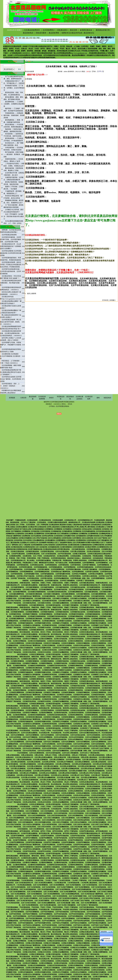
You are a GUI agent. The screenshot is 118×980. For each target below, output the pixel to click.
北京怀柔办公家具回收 (90, 576)
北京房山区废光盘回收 (53, 804)
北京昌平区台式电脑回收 (78, 847)
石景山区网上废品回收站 (89, 757)
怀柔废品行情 (57, 560)
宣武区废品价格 (56, 708)
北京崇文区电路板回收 (25, 648)
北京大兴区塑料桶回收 (100, 827)
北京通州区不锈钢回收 (30, 863)
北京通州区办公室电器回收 (31, 874)
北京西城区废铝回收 (91, 616)
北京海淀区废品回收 (32, 551)
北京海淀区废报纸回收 (37, 704)
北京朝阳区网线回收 (20, 666)
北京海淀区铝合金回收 (78, 686)
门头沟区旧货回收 (64, 880)
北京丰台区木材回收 (44, 751)
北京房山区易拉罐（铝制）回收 (81, 802)
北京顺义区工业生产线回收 (100, 950)
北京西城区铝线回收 (93, 612)
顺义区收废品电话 (102, 932)
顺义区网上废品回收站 (70, 934)
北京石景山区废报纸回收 (30, 780)
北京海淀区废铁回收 (49, 695)
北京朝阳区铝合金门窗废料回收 (30, 670)
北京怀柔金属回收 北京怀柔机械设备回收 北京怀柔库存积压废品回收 (11, 253)
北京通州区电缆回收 (47, 860)
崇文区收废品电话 (102, 632)
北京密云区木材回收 (44, 977)
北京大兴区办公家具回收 (81, 824)
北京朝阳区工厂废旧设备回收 (90, 679)
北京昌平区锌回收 (15, 838)
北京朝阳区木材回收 (44, 677)
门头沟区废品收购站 (13, 880)
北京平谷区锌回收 (15, 914)
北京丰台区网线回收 (20, 739)
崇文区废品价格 (56, 634)
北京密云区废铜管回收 (99, 968)
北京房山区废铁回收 (49, 795)
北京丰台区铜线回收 (83, 742)
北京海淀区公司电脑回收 (61, 697)
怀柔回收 (12, 558)
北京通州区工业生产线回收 (100, 874)
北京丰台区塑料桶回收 (100, 751)
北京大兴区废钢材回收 (75, 816)
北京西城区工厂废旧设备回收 (90, 630)
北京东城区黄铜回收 (17, 587)
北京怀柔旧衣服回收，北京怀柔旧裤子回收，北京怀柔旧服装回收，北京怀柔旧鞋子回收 (11, 239)
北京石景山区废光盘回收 (48, 780)
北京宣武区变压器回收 (76, 713)
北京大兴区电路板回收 (25, 822)
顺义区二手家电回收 (71, 932)
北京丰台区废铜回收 (68, 742)
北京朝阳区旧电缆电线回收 (37, 666)
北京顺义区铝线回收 (93, 936)
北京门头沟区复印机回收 (25, 901)
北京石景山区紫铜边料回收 (70, 769)
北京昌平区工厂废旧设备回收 (90, 854)
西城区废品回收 (25, 607)
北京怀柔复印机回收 (61, 576)
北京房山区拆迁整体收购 (34, 793)
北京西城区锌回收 (15, 614)
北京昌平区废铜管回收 (99, 842)
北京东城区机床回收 (29, 603)
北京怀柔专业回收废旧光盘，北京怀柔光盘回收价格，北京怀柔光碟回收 (11, 271)
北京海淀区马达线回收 (64, 695)
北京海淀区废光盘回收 (53, 704)
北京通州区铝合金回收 (78, 860)
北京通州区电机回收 (61, 863)
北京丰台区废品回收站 (87, 730)
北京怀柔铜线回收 (12, 572)
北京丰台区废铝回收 (91, 739)
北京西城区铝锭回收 (62, 612)
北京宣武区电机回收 (61, 713)
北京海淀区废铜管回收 (99, 692)
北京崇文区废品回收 (17, 551)
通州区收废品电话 (102, 856)
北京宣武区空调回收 (65, 724)
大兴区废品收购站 (12, 807)
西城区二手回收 (46, 607)
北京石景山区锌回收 (49, 762)
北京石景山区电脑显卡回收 (78, 771)
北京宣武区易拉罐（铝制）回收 (81, 726)
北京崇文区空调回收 (65, 650)
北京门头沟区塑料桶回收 (89, 903)
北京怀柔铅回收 (64, 565)
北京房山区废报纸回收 (37, 804)
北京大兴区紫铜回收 (32, 811)
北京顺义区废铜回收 (68, 943)
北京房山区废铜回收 (68, 793)
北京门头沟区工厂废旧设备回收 (87, 905)
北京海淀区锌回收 (15, 688)
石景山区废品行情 (60, 757)
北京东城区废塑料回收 (17, 594)
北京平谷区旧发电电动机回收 (57, 916)
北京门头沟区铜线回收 (34, 894)
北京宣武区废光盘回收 (53, 728)
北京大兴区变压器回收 (76, 813)
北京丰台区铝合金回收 (78, 735)
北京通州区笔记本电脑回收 (97, 871)
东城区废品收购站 (12, 583)
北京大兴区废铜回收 (68, 818)
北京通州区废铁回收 (49, 869)
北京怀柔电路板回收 (47, 574)
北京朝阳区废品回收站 (87, 657)
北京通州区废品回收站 (87, 856)
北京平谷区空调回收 (65, 925)
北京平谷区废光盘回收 (53, 930)
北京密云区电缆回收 (47, 961)
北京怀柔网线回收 (70, 567)
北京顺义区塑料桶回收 (100, 952)
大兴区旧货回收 (58, 807)
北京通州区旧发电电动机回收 (57, 865)
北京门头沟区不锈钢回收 (65, 887)
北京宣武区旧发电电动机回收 (57, 715)
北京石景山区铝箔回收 (60, 771)
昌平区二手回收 (46, 831)
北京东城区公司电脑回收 (61, 598)
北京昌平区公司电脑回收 (61, 847)
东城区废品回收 (25, 583)
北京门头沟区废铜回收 (18, 894)
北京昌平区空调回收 (65, 849)
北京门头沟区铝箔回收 (60, 896)
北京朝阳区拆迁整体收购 (34, 668)
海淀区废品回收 (25, 681)
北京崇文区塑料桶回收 (100, 652)
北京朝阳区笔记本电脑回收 (97, 672)
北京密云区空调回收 (65, 974)
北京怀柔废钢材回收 (16, 569)
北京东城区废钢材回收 (75, 592)
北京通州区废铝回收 (91, 865)
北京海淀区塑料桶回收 (100, 701)
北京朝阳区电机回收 (61, 663)
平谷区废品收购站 (12, 907)
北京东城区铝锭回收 (62, 587)
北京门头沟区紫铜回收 (57, 885)
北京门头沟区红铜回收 (51, 892)
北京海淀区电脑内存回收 (43, 697)
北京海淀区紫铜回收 (32, 686)
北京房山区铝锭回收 (62, 786)
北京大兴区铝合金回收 (78, 811)
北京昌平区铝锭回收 (62, 836)
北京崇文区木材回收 (44, 652)
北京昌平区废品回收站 (87, 831)
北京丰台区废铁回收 (49, 744)
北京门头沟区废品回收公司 (24, 883)
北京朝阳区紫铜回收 (32, 661)
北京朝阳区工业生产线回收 (100, 675)
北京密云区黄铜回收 (17, 961)
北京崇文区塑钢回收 (46, 639)
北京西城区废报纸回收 (37, 630)
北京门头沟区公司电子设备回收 (90, 898)
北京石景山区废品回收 (78, 551)
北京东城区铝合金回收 (78, 587)
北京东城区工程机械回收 (52, 594)
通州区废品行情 (44, 858)
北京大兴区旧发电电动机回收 (57, 816)
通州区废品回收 (25, 856)
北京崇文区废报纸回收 (37, 654)
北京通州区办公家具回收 (81, 874)
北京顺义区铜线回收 (83, 943)
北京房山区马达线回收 (64, 795)
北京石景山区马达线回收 (23, 771)
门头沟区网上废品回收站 (89, 883)
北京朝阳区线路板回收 (93, 663)
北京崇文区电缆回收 (47, 637)
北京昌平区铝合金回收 (78, 836)
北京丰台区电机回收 (61, 737)
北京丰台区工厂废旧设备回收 (90, 753)
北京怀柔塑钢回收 (103, 565)
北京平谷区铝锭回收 (62, 912)
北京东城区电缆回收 (47, 587)
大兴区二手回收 (46, 807)
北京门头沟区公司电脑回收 (28, 898)
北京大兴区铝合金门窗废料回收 (30, 820)
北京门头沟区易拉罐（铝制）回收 (68, 903)
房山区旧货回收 (58, 782)
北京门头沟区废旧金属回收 (43, 883)
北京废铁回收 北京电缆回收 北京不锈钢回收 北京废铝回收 (10, 356)
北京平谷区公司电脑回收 (61, 923)
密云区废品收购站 (12, 957)
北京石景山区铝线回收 (18, 762)
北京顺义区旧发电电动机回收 (57, 941)
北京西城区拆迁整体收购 (34, 619)
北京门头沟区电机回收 (99, 887)
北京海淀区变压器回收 (76, 688)
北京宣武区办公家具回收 (81, 724)
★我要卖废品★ (86, 30)
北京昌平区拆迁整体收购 (34, 842)
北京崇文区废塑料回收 (17, 643)
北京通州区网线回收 (20, 865)
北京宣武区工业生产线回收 (100, 724)
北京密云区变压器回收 (76, 963)
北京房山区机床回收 (29, 802)
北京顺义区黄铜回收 (17, 936)
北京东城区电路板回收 (25, 598)
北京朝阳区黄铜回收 (17, 661)
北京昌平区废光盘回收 (53, 854)
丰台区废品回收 (25, 730)
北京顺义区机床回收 (29, 952)
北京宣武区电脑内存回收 (43, 722)
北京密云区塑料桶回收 (100, 977)
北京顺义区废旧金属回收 (29, 934)
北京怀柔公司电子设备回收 (25, 576)
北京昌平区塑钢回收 (46, 838)
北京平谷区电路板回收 (25, 923)
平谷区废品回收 (25, 907)
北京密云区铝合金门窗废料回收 (30, 970)
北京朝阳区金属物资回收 (61, 677)
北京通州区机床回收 (29, 876)
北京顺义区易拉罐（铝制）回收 (81, 952)
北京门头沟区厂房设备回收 (100, 901)
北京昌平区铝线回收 (93, 836)
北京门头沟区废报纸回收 (30, 905)
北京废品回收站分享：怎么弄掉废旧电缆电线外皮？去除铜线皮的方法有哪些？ (11, 246)
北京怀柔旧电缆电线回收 (85, 567)
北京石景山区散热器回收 (46, 764)
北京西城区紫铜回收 (32, 612)
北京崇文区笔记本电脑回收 (97, 648)
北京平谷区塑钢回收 (46, 914)
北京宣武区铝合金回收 (78, 710)
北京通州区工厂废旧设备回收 (90, 878)
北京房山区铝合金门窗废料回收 (30, 795)
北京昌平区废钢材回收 (75, 840)
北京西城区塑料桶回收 (100, 628)
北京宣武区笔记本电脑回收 (97, 722)
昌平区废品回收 (25, 831)
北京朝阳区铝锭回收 (62, 661)
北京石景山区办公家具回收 (60, 775)
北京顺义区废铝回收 (91, 941)
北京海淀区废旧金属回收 (29, 684)
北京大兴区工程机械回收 (52, 818)
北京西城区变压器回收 (76, 614)
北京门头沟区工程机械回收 (67, 905)
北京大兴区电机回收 (61, 813)
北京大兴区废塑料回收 (17, 818)
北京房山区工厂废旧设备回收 (90, 804)
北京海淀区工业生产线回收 (100, 699)
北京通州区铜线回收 (83, 867)
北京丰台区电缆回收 (47, 735)
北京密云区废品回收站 (87, 957)
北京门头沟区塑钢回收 (82, 887)
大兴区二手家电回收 (71, 807)
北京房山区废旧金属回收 (29, 784)
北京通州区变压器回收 (76, 863)
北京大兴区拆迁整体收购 (34, 818)
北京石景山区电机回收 (99, 762)
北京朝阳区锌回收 (15, 663)
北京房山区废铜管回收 (99, 793)
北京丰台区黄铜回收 (17, 735)
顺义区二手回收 (46, 932)
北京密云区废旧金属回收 (29, 959)
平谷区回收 (35, 907)
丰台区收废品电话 (102, 730)
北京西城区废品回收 (93, 549)
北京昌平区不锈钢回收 (30, 838)
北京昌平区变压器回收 (76, 838)
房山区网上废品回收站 (70, 784)
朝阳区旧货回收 (58, 657)
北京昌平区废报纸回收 (37, 854)
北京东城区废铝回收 (91, 592)
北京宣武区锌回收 (15, 713)
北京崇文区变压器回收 (76, 639)
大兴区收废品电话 (102, 807)
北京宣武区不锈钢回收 (30, 713)
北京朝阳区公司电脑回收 (61, 672)
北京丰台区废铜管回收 (99, 742)
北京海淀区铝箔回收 (98, 695)
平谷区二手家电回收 (71, 907)
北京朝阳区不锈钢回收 (30, 663)
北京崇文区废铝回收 (91, 641)
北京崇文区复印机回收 (49, 650)
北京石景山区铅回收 (34, 762)
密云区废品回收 (25, 957)
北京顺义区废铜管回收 (99, 943)
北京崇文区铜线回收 (83, 643)
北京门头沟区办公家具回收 (60, 901)
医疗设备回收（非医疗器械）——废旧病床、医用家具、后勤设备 (14, 154)
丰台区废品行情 (44, 733)
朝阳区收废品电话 (102, 657)
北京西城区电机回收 (61, 614)
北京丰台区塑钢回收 (46, 737)
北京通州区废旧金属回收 (29, 858)
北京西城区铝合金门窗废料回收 (30, 621)
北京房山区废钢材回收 (75, 791)
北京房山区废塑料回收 (17, 793)
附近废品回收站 (100, 53)
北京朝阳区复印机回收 (49, 675)
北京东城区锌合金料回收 (81, 596)
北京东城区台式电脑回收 (78, 598)
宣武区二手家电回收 (71, 706)
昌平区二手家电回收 (71, 831)
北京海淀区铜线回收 (83, 692)
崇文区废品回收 (25, 632)
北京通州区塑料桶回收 (100, 876)
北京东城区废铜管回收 (99, 594)
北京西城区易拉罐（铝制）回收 (81, 628)
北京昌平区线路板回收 (93, 838)
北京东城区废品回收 (78, 549)
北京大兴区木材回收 (44, 827)
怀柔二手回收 (21, 558)
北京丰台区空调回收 (65, 748)
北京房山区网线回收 (20, 791)
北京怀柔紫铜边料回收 (42, 572)
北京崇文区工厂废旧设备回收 (90, 654)
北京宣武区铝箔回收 (98, 719)
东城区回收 (35, 583)
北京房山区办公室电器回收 (31, 800)
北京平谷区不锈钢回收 (30, 914)
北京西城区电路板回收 (25, 623)
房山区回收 (35, 782)
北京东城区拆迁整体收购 (34, 594)
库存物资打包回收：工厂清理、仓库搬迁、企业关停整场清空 (14, 88)
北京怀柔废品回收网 (64, 53)
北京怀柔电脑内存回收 (63, 574)
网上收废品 (31, 560)
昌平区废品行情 (44, 833)
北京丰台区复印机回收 (49, 748)
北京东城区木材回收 (44, 603)
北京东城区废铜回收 (68, 594)
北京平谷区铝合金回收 (78, 912)
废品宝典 (73, 30)
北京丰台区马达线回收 (64, 744)
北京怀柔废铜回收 (105, 569)
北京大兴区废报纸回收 (37, 829)
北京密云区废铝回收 (91, 965)
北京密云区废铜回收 (68, 968)
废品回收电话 (28, 33)
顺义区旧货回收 (58, 932)
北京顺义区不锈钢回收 (30, 939)
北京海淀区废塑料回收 (17, 692)
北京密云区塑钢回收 (46, 963)
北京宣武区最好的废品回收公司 (90, 708)
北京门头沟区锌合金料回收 (42, 896)
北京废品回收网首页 (32, 30)
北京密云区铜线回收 (83, 968)
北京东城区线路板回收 (93, 590)
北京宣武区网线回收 (20, 715)
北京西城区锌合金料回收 (81, 621)
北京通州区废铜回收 (68, 867)
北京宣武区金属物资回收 (61, 726)
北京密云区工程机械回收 (52, 968)
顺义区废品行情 (44, 934)
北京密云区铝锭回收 (62, 961)
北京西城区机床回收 (29, 628)
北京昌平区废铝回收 (91, 840)
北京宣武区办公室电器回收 (31, 724)
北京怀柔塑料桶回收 (98, 578)
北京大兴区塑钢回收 (46, 813)
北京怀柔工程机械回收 (90, 569)
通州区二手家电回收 (71, 856)
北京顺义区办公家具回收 (81, 950)
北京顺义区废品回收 (79, 554)
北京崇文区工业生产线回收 (100, 650)
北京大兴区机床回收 (29, 827)
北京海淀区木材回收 (44, 701)
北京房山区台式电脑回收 (78, 798)
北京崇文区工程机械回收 (52, 643)
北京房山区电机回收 (61, 789)
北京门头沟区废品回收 (49, 554)
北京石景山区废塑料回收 (68, 766)
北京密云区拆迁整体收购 (34, 968)
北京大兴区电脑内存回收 (43, 822)
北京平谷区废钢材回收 (75, 916)
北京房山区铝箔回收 (98, 795)
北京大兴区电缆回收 (47, 811)
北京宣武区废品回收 (47, 551)
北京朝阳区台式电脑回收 (78, 672)
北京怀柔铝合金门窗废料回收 (61, 572)
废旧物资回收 (48, 58)
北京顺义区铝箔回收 (98, 945)
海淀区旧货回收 (58, 681)
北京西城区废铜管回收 (99, 619)
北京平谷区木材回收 (44, 927)
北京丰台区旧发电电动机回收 (57, 739)
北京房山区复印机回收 (49, 800)
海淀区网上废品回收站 (70, 684)
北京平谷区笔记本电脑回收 (97, 923)
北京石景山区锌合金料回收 (42, 771)
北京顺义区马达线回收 (64, 945)
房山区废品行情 (44, 784)
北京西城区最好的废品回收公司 (90, 610)
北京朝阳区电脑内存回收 (43, 672)
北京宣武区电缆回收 (47, 710)
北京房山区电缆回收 (47, 786)
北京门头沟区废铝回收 (34, 892)
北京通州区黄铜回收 (17, 860)
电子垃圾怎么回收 (61, 563)
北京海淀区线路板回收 (93, 688)
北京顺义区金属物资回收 (61, 952)
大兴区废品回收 (25, 807)
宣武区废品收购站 (12, 706)
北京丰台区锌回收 (15, 737)
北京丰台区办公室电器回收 (31, 748)
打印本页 (105, 300)
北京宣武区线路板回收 (93, 713)
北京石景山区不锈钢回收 (65, 762)
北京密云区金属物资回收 (61, 977)
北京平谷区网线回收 (20, 916)
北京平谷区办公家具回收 (81, 925)
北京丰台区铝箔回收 (98, 744)
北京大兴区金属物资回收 (61, 827)
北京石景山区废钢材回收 (17, 766)
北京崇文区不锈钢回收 (30, 639)
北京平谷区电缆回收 (47, 912)
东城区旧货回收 (58, 583)
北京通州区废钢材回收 (75, 865)
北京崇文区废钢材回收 (75, 641)
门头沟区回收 (39, 880)
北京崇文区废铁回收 (49, 645)
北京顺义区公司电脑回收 (61, 948)
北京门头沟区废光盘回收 (48, 905)
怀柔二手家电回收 (43, 558)
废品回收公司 (106, 55)
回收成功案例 (41, 33)
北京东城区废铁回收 (49, 596)
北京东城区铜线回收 (83, 594)
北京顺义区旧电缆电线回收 (37, 941)
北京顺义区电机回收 (61, 939)
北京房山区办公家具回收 (81, 800)
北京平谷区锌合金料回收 (81, 921)
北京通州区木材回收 (44, 876)
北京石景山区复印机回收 (25, 775)
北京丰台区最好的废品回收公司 (90, 733)
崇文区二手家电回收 (71, 632)
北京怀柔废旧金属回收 (43, 560)
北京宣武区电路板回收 (25, 722)
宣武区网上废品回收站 (70, 708)
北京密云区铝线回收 (93, 961)
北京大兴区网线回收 (20, 816)
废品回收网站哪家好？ (79, 55)
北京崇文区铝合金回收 (78, 637)
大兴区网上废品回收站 (70, 809)
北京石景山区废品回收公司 (24, 757)
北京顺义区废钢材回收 (75, 941)
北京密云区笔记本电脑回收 (97, 972)
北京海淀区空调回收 (65, 699)
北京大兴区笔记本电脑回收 (97, 822)
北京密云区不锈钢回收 (30, 963)
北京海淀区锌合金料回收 (81, 695)
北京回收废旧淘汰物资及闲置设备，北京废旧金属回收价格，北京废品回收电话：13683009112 (11, 333)
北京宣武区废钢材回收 (75, 715)
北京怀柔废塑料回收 (58, 569)
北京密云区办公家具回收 (81, 974)
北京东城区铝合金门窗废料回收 (30, 596)
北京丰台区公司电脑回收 (61, 746)
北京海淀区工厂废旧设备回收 (90, 704)
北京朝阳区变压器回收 (76, 663)
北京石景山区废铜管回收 (52, 769)
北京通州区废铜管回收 (99, 867)
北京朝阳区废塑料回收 (17, 668)
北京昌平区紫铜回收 (32, 836)
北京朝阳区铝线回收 (93, 661)
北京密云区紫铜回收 (32, 961)
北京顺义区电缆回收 (47, 936)
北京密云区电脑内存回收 (43, 972)
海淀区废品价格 (56, 684)
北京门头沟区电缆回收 (73, 885)
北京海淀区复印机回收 (49, 699)
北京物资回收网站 (15, 556)
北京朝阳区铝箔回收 (98, 670)
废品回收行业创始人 (74, 558)
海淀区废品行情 (44, 684)
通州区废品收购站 (12, 856)
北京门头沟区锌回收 (49, 887)
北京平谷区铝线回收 (93, 912)
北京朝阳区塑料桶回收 (100, 677)
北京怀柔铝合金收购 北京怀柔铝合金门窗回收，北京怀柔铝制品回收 (11, 379)
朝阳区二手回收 (46, 657)
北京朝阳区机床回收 (29, 677)
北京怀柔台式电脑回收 (96, 574)
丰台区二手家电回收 (71, 730)
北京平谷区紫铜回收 (32, 912)
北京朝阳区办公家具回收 (81, 675)
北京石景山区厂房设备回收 (100, 775)
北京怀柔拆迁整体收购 (73, 569)
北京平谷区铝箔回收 (98, 921)
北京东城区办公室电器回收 (31, 601)
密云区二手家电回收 (71, 957)
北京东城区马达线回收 (64, 596)
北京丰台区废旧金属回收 (29, 733)
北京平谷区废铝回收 (91, 916)
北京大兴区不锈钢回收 (30, 813)
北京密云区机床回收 (29, 977)
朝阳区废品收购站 (12, 657)
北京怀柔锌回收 (75, 565)
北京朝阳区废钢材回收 (75, 666)
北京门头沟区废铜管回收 (52, 894)
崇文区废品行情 (44, 634)
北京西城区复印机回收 (49, 625)
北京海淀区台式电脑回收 (78, 697)
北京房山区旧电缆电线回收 (37, 791)
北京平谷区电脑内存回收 (43, 923)
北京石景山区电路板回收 (96, 771)
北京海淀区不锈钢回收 (30, 688)
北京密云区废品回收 (94, 554)
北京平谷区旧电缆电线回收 (37, 916)
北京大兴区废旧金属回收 (29, 809)
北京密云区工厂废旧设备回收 (90, 979)
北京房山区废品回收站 (87, 782)
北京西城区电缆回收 (47, 612)
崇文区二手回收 (46, 632)
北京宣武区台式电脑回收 (78, 722)
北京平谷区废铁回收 (49, 921)
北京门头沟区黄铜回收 (40, 885)
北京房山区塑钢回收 (46, 789)
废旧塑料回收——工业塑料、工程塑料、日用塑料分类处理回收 (14, 104)
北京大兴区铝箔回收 (98, 820)
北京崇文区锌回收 (15, 639)
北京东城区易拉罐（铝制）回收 (81, 603)
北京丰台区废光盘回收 (53, 753)
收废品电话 (107, 398)
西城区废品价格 (56, 610)
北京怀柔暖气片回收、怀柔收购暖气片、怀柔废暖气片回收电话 (11, 345)
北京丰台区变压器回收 (76, 737)
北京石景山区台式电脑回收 (48, 773)
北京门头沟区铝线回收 (18, 887)
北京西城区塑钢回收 (46, 614)
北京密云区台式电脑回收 (78, 972)
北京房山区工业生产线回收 (100, 800)
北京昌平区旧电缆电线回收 (37, 840)
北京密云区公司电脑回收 (61, 972)
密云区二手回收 (46, 957)
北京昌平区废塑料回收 (17, 842)
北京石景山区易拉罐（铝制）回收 (68, 777)
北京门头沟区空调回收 (42, 901)
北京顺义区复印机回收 (49, 950)
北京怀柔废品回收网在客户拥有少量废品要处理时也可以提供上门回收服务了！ (11, 372)
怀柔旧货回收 (31, 558)
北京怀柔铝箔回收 (17, 574)
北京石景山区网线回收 (63, 764)
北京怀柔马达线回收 (92, 572)
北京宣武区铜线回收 (83, 717)
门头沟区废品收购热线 (24, 885)
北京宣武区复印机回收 (49, 724)
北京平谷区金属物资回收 (61, 927)
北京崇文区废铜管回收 (99, 643)
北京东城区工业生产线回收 (100, 601)
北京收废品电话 (98, 558)
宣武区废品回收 (25, 706)
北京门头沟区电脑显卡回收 (78, 896)
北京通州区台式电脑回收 (78, 871)
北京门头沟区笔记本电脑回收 (68, 898)
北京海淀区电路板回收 (25, 697)
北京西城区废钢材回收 (75, 616)
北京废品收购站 (75, 556)
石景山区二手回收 (51, 755)
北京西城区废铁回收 (49, 621)
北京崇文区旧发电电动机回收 (57, 641)
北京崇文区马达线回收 (64, 645)
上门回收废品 (110, 53)
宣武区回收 (35, 706)
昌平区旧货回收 (58, 831)
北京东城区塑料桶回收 (100, 603)
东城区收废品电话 (102, 583)
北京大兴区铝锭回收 (62, 811)
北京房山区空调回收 (65, 800)
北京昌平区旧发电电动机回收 (57, 840)
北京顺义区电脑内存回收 (43, 948)
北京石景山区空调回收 (42, 775)
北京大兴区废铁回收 (49, 820)
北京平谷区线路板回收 (93, 914)
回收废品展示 (62, 30)
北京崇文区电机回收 (61, 639)
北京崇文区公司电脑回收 (61, 648)
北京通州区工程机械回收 (52, 867)
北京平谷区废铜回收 (68, 918)
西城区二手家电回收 (71, 607)
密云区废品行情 (44, 959)
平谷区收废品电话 (102, 907)
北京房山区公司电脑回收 (61, 798)
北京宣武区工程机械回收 (52, 717)
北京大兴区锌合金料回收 (81, 820)
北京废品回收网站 (63, 556)
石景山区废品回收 (27, 755)
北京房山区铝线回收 (93, 786)
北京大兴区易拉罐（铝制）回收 (81, 827)
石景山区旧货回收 (64, 755)
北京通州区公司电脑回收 (61, 871)
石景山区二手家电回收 (79, 755)
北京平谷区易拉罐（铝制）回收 (81, 927)
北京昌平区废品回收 (18, 554)
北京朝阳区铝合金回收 (78, 661)
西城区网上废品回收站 (70, 610)
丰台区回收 (35, 730)
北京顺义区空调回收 (65, 950)
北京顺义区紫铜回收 (32, 936)
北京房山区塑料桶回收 (100, 802)
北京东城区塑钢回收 (46, 590)
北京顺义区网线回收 (20, 941)
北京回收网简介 (49, 30)
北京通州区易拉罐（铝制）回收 (81, 876)
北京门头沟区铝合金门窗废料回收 (92, 894)
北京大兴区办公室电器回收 (31, 824)
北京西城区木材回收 (44, 628)
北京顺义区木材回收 (44, 952)
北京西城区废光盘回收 (53, 630)
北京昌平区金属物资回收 (61, 851)
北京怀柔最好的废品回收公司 (98, 560)
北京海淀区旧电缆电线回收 (37, 690)
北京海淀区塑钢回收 (46, 688)
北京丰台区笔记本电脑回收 (97, 746)
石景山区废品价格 (73, 757)
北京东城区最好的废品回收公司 (90, 585)
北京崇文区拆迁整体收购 (34, 643)
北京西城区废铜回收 (68, 619)
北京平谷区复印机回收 (49, 925)
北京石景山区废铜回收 (18, 769)
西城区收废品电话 (102, 607)
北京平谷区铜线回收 (83, 918)
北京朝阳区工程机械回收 (52, 668)
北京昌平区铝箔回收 (98, 845)
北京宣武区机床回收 (29, 726)
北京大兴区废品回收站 (87, 807)
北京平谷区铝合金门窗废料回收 (30, 921)
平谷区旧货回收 (58, 907)
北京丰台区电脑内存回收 (43, 746)
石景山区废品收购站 (13, 755)
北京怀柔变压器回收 (25, 567)
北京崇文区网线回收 (20, 641)
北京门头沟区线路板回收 (28, 889)
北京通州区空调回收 (65, 874)
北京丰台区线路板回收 (93, 737)
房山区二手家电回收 (71, 782)
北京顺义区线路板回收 (93, 939)
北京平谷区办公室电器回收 (31, 925)
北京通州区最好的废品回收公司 (90, 858)
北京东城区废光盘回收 (53, 605)
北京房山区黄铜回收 (17, 786)
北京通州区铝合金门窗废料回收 (30, 869)
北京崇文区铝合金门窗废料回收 (30, 645)
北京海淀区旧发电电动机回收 (57, 690)
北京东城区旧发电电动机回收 (57, 592)
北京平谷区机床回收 (29, 927)
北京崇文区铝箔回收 (98, 645)
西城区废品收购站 (12, 607)
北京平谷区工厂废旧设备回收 (90, 930)
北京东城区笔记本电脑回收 (97, 598)
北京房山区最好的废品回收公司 (90, 784)
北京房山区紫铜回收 (32, 786)
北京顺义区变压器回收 (76, 939)
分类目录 (23, 398)
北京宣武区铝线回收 (93, 710)
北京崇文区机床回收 (29, 652)
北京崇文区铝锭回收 (62, 637)
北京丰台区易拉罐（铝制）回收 (81, 751)
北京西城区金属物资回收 (61, 628)
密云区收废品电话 (102, 957)
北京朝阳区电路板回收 (25, 672)
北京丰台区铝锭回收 (62, 735)
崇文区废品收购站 (12, 632)
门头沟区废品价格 (73, 883)
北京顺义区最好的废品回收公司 (90, 934)
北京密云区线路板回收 (93, 963)
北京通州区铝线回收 (93, 860)
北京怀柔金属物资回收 (61, 578)
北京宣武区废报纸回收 (37, 728)
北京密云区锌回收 (15, 963)
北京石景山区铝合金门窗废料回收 (92, 769)
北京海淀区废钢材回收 (75, 690)
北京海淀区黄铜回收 (17, 686)
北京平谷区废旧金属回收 (29, 910)
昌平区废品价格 (56, 833)
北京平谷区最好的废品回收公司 (90, 910)
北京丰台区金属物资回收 (61, 751)
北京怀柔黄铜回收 (88, 563)
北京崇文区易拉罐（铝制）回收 (81, 652)
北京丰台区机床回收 (29, 751)
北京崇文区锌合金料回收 (81, 645)
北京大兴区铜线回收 (83, 818)
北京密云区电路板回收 (25, 972)
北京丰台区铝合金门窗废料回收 (30, 744)
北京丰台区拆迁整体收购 (34, 742)
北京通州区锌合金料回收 (81, 869)
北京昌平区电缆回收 (47, 836)
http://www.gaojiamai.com (79, 53)
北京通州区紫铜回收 (32, 860)
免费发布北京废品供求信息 (72, 33)
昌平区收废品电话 (102, 831)
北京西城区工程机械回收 (52, 619)
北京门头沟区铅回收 (34, 887)
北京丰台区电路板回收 (25, 746)
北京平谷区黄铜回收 (17, 912)
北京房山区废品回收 (93, 551)
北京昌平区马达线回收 (64, 845)
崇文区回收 (35, 632)
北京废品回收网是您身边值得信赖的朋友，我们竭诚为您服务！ (11, 283)
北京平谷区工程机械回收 (52, 918)
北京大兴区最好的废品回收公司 (90, 809)
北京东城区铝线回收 (93, 587)
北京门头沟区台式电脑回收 (48, 898)
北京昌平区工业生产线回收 (100, 849)
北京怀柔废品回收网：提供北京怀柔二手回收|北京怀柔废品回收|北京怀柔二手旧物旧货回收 (11, 265)
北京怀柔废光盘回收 (52, 581)
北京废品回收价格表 (46, 53)
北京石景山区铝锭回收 (90, 760)
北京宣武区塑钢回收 (46, 713)
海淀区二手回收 (46, 681)
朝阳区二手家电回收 (71, 657)
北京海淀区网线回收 (20, 690)
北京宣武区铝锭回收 (62, 710)
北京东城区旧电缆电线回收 (37, 592)
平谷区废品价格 (56, 910)
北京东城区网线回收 (20, 592)
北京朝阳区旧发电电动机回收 (57, 666)
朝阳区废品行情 (44, 659)
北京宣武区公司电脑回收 (61, 722)
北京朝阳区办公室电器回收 (31, 675)
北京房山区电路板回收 (25, 798)
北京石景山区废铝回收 (34, 766)
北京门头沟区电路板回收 (96, 896)
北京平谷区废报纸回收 (37, 930)
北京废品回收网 (16, 46)
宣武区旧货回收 (58, 706)
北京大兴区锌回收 (15, 813)
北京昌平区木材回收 (44, 851)
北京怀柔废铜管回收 (26, 572)
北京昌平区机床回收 (29, 851)
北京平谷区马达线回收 (64, 921)
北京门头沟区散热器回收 (46, 889)
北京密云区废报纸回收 (37, 979)
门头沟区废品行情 (60, 883)
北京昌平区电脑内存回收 (43, 847)
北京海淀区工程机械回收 (52, 692)
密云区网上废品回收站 (70, 959)
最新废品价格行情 (102, 30)
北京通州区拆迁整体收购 (34, 867)
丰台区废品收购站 (12, 730)
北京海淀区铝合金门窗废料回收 (30, 695)
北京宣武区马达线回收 (64, 719)
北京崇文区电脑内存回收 (43, 648)
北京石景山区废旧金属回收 (43, 757)
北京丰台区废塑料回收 (17, 742)
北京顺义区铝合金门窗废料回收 (30, 945)
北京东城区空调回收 (65, 601)
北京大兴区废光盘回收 (53, 829)
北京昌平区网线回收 (20, 840)
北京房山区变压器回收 (76, 789)
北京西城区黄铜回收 (17, 612)
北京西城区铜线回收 (83, 619)
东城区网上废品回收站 (70, 585)
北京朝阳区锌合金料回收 (81, 670)
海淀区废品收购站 (12, 681)
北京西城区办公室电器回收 (31, 625)
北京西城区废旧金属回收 (29, 610)
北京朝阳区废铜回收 (68, 668)
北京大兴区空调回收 (65, 824)
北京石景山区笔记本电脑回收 (68, 773)
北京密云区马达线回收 (64, 970)
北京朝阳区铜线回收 (83, 668)
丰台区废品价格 (56, 733)
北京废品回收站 (8, 58)
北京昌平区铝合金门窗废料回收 (30, 845)
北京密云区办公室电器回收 (31, 974)
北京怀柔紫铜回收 (102, 563)
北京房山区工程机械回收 (52, 793)
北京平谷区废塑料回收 (17, 918)
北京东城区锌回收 (15, 590)
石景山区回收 (39, 755)
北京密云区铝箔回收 (98, 970)
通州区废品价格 (56, 858)
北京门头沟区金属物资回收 (46, 903)
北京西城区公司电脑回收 (61, 623)
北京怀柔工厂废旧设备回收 (85, 581)
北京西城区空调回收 (65, 625)
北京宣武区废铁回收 (49, 719)
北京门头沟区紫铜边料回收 (70, 894)
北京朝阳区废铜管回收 (99, 668)
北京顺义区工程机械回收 (52, 943)
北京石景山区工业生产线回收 (80, 775)
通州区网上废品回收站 (70, 858)
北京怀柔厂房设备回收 (18, 578)
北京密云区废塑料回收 (17, 968)
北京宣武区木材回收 (44, 726)
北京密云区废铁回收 (49, 970)
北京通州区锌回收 (15, 863)
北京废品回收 (87, 556)
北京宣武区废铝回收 (91, 715)
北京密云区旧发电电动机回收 (57, 965)
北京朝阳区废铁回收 (49, 670)
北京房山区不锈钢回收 (30, 789)
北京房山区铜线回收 (83, 793)
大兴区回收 (35, 807)
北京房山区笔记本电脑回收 (97, 798)
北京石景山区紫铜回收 (57, 760)
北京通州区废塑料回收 (17, 867)
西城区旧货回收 (58, 607)
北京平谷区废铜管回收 (99, 918)
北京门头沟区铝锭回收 (90, 885)
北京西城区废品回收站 (87, 607)
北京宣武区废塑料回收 (17, 717)
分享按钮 (28, 79)
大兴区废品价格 (56, 809)
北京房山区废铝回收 (91, 791)
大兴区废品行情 (44, 809)
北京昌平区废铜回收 (68, 842)
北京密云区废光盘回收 (54, 979)
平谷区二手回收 (46, 907)
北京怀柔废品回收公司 (18, 560)
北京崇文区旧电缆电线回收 (37, 641)
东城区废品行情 (44, 585)
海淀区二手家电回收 (71, 681)
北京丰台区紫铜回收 (32, 735)
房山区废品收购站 (12, 782)
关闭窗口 (113, 300)
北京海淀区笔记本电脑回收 (97, 697)
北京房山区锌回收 (15, 789)
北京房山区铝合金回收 (78, 786)
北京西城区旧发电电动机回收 (57, 616)
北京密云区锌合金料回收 (81, 970)
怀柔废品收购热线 (75, 563)
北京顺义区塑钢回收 (46, 939)
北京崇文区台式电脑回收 (78, 648)
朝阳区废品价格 (56, 659)
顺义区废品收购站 (12, 932)
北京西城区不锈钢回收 (30, 614)
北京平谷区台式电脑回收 (78, 923)
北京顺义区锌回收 (15, 939)
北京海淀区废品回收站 (87, 681)
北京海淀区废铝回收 (91, 690)
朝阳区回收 (35, 657)
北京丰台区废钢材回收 (75, 739)
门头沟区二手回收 (51, 880)
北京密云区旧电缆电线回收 (37, 965)
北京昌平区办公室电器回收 (31, 849)
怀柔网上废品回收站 (80, 560)
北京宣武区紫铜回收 (32, 710)
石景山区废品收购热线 (24, 760)
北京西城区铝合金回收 (78, 612)
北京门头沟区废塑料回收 (68, 892)
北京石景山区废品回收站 (96, 755)
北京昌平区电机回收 (61, 838)
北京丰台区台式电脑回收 (78, 746)
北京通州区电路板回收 (25, 871)
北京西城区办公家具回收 (81, 625)
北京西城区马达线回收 (64, 621)
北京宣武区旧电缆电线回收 (37, 715)
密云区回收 (35, 957)
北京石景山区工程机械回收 (67, 780)
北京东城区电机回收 (61, 590)
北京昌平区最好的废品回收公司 (90, 833)
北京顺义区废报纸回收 (37, 954)
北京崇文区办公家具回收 (81, 650)
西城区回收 (35, 607)
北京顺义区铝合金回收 (78, 936)
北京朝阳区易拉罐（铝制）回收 (81, 677)
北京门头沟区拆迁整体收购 (87, 892)
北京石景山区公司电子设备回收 (90, 773)
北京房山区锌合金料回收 (81, 795)
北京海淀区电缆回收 (47, 686)
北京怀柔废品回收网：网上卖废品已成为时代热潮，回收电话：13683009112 (11, 322)
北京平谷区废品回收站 (87, 907)
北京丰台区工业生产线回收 (100, 748)
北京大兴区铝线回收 (93, 811)
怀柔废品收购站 (98, 556)
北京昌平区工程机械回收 (52, 842)
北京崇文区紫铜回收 (32, 637)
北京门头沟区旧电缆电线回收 (81, 889)
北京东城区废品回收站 (87, 583)
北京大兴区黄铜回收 (17, 811)
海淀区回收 (35, 681)
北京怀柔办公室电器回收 (44, 576)
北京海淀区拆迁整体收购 (34, 692)
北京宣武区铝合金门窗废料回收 (30, 719)
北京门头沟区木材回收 (28, 903)
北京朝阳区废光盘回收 (53, 679)
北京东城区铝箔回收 (98, 596)
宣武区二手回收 (46, 706)
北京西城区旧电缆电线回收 (37, 616)
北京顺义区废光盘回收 (53, 954)
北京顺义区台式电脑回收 (78, 948)
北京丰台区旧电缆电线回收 (37, 739)
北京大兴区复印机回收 (49, 824)
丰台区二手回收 (46, 730)
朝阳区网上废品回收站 (70, 659)
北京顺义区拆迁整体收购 (34, 943)
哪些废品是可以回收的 (47, 563)
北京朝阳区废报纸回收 (37, 679)
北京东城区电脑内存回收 (43, 598)
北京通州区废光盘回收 (53, 878)
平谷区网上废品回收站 (70, 910)
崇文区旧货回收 (58, 632)
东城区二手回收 (46, 583)
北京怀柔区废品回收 (63, 549)
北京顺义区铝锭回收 (62, 936)
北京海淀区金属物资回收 (61, 701)
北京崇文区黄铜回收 (17, 637)
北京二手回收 (37, 556)
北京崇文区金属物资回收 (61, 652)
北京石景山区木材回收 (28, 777)
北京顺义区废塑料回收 (17, 943)
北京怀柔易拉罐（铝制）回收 (80, 578)
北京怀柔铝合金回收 (37, 565)
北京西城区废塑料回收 (17, 619)
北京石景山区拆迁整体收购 (87, 766)
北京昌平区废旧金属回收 (29, 833)
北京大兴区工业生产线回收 (100, 824)
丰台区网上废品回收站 (70, 733)
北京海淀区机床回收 (29, 701)
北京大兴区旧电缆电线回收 (37, 816)
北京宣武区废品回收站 (87, 706)
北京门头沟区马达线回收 (23, 896)
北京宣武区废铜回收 (68, 717)
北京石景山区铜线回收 (34, 769)
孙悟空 (51, 398)
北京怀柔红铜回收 (43, 569)
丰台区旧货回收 (58, 730)
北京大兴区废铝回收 (91, 816)
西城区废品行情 (44, 610)
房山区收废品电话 (102, 782)
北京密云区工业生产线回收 (100, 974)
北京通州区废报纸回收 (37, 878)
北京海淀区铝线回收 (93, 686)
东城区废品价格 (56, 585)
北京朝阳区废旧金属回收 (29, 659)
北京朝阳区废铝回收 (91, 666)
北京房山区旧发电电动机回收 (57, 791)
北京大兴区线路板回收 (93, 813)
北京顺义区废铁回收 (49, 945)
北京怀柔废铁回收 (78, 572)
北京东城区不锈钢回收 (30, 590)
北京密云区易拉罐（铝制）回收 (81, 977)
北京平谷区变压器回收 (76, 914)
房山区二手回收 (46, 782)
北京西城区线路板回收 (93, 614)
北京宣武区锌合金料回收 (81, 719)
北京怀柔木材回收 (46, 578)
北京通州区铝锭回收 (62, 860)
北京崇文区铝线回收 (93, 637)
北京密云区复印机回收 (49, 974)
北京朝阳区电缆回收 (47, 661)
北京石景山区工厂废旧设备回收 (87, 780)
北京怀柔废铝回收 (30, 569)
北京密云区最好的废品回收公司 (90, 959)
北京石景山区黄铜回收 (40, 760)
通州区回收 (35, 856)
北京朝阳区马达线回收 (64, 670)
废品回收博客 (54, 33)
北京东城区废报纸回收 (37, 605)
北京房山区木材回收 (44, 802)
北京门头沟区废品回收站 (96, 880)
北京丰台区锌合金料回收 (81, 744)
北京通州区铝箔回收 (98, 869)
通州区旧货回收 (58, 856)
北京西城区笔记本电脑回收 (97, 623)
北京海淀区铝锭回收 (62, 686)
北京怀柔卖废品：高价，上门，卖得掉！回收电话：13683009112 (10, 386)
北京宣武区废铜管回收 (99, 717)
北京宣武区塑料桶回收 (100, 726)
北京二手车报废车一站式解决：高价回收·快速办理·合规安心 (14, 216)
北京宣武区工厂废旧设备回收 (90, 728)
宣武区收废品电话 (102, 706)
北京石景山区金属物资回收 (46, 777)
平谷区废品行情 (44, 910)
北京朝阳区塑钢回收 (46, 663)
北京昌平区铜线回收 (83, 842)
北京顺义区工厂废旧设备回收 (90, 954)
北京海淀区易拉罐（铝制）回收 (81, 701)
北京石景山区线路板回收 (28, 764)
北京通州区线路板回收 (93, 863)
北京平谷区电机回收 (61, 914)
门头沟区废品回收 (27, 880)
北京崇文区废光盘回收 (53, 654)
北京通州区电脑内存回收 (43, 871)
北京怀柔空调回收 (75, 576)
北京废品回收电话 (49, 556)
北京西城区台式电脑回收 (78, 623)
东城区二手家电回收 (71, 583)
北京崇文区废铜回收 (68, 643)
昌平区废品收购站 (12, 831)
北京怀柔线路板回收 (40, 567)
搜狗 (98, 398)
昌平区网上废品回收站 (70, 833)
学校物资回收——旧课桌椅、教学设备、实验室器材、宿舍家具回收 (14, 115)
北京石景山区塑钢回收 (82, 762)
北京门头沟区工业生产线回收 (80, 901)
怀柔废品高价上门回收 (30, 563)
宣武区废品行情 (44, 708)
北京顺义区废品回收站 (87, 932)
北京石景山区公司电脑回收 (28, 773)
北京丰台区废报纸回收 (37, 753)
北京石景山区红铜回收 (51, 766)
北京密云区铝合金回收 (78, 961)
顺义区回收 (35, 932)
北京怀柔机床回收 (33, 578)
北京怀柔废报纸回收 (37, 581)
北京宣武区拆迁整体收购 (34, 717)
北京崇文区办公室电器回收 (31, 650)
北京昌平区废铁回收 (49, 845)
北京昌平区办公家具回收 (81, 849)
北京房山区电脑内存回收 (43, 798)
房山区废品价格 (56, 784)
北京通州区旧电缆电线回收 (37, 865)
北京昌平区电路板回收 (25, 847)
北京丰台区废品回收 (62, 551)
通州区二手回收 (46, 856)
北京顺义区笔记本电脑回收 (97, 948)
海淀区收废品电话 (102, 681)
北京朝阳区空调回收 (65, 675)
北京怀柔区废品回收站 (58, 558)
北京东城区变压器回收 (76, 590)
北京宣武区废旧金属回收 (29, 708)
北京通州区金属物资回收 (61, 876)
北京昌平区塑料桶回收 (100, 851)
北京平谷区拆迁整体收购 (34, 918)
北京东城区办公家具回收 (81, 601)
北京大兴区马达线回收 (64, 820)
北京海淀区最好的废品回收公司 (90, 684)
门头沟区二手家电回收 (79, 880)
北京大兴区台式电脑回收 (78, 822)
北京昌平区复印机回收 (49, 849)
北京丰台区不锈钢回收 (30, 737)
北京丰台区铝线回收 (93, 735)
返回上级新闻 (32, 294)
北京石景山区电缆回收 (73, 760)
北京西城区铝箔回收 (98, 621)
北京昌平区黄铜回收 (17, 836)
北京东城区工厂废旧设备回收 (90, 605)
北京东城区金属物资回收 (61, 603)
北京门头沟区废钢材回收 (17, 892)
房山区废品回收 (25, 782)
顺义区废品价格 (56, 934)
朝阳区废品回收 (25, 657)
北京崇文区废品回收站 (87, 632)
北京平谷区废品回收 (64, 554)
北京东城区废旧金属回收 (29, 585)
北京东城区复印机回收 (49, 601)
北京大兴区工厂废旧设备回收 (90, 829)
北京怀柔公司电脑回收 (79, 574)
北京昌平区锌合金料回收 (81, 845)
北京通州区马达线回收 (64, 869)
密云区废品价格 (56, 959)
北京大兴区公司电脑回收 (61, 822)
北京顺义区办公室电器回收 (31, 950)
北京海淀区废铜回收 (68, 692)
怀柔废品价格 (67, 560)
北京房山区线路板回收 (93, 789)
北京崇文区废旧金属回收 (29, 634)
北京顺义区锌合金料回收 (81, 945)
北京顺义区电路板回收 (25, 948)
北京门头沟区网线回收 (63, 889)
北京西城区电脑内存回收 (43, 623)
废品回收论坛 (89, 33)
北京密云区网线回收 (20, 965)
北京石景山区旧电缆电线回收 (81, 764)
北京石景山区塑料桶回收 (89, 777)
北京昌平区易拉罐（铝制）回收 (81, 851)
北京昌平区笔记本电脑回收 (97, 847)
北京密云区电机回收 (61, 963)
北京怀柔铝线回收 (51, 565)
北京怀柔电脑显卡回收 (31, 574)
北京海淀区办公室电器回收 (31, 699)
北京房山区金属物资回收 (61, 802)
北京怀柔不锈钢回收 (89, 565)
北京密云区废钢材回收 (75, 965)
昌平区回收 (35, 831)
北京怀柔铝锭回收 (23, 565)
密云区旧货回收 (58, 957)
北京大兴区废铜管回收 (99, 818)
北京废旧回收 (27, 556)
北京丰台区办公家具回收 (81, 748)
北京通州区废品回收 (33, 554)
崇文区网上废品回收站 (70, 634)
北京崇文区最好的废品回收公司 (90, 634)
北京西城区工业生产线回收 (100, 625)
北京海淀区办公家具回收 (81, 699)
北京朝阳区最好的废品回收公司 (90, 659)
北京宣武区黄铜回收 (17, 710)
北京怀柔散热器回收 (55, 567)
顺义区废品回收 (25, 932)
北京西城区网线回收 (20, 616)
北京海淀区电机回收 (61, 688)
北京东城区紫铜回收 (32, 587)
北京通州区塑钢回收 (46, 863)
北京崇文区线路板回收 (93, 639)
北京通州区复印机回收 (49, 874)
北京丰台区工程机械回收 (52, 742)
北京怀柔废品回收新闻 (9, 235)
